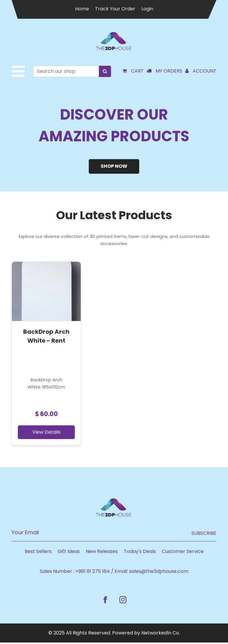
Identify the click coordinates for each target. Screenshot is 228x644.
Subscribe (204, 535)
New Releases (102, 553)
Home (82, 9)
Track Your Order (115, 9)
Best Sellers (38, 553)
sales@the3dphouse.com (159, 573)
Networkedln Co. (161, 634)
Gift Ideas (69, 553)
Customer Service (183, 553)
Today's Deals (140, 553)
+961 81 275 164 (93, 573)
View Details (43, 434)
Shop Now (114, 167)
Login (147, 9)
